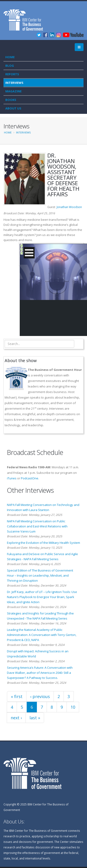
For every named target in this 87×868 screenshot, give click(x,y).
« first (17, 696)
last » (35, 718)
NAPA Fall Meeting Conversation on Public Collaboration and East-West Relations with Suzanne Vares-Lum (37, 526)
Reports (12, 74)
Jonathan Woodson (69, 207)
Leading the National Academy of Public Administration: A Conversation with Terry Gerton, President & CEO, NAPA (42, 635)
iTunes (12, 478)
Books (11, 100)
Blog (10, 66)
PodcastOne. (30, 478)
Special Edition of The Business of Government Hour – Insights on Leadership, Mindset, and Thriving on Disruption (40, 575)
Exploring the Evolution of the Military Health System (43, 543)
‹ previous (40, 696)
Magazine (13, 91)
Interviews (14, 83)
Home (10, 57)
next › (16, 718)
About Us (13, 108)
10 (73, 707)
